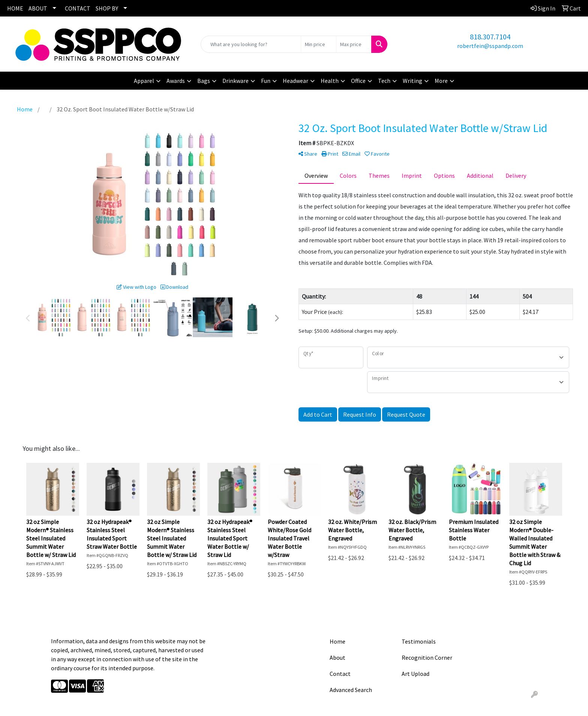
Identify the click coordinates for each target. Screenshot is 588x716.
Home (337, 641)
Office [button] (358, 81)
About (337, 657)
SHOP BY (107, 8)
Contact (340, 674)
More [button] (441, 81)
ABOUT (38, 8)
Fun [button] (266, 81)
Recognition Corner (427, 657)
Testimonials (419, 641)
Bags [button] (204, 81)
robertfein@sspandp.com (490, 46)
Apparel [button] (144, 81)
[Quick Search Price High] (354, 44)
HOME (15, 8)
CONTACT (78, 8)
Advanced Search (351, 690)
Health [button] (330, 81)
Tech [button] (384, 81)
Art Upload (415, 674)
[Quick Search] (251, 44)
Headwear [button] (295, 81)
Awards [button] (176, 81)
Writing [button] (412, 81)
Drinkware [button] (235, 81)
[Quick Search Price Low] (319, 44)
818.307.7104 (490, 37)
